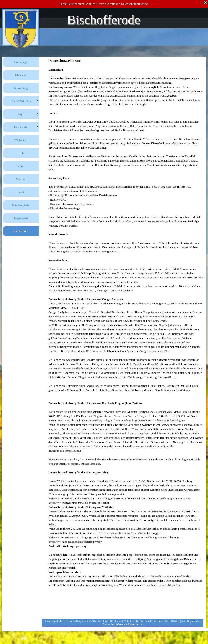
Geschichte (116, 621)
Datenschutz (109, 624)
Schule (149, 621)
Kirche (140, 621)
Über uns (63, 621)
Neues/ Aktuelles (92, 621)
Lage (106, 621)
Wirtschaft (129, 621)
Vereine (158, 621)
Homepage (51, 621)
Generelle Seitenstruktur (130, 624)
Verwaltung (76, 621)
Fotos (167, 621)
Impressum (193, 621)
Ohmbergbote (178, 621)
